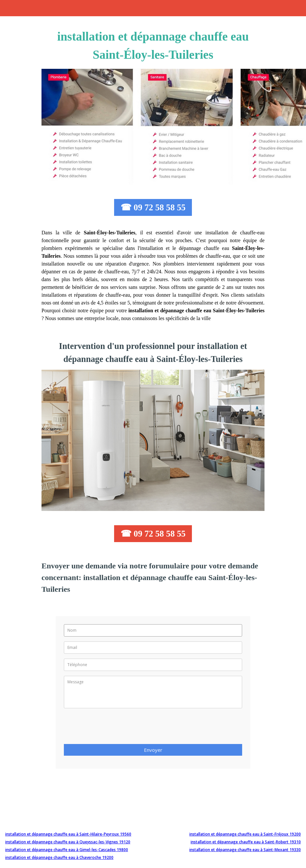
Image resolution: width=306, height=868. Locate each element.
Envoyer (153, 750)
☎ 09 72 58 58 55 (153, 207)
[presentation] (113, 728)
